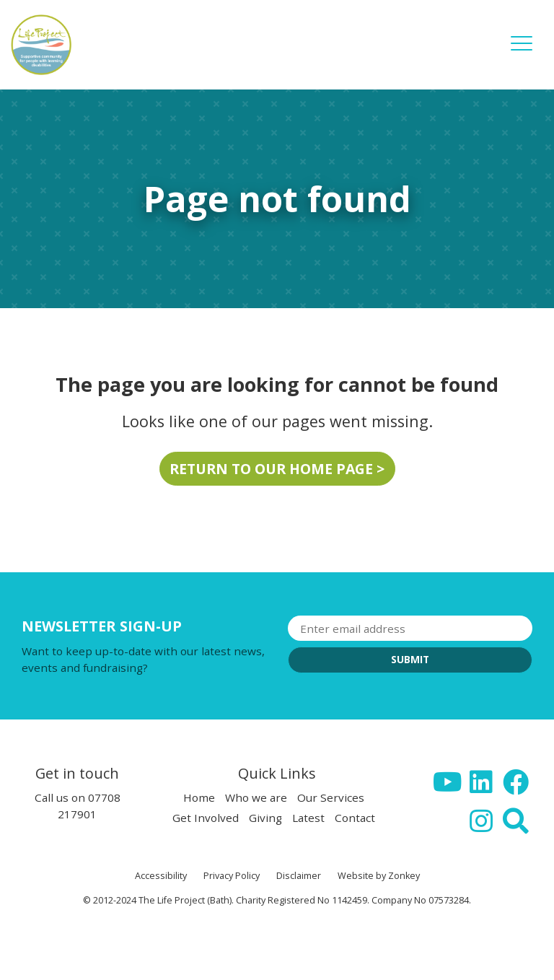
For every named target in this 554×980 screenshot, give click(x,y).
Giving (265, 818)
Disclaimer (299, 876)
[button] (522, 53)
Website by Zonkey (379, 876)
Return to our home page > (277, 469)
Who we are (256, 797)
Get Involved (206, 818)
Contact (355, 818)
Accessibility (161, 876)
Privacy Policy (232, 876)
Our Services (331, 797)
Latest (308, 818)
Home (199, 797)
